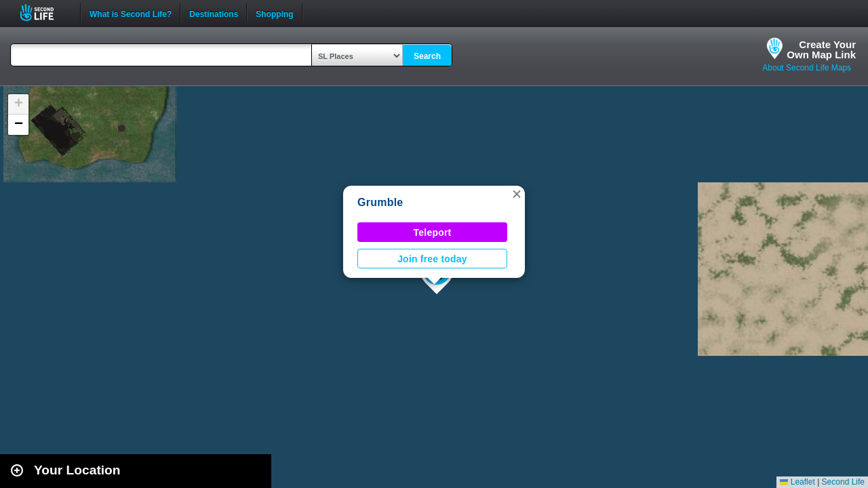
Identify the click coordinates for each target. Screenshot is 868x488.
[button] (517, 194)
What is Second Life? (131, 13)
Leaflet (797, 482)
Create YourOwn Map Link (821, 49)
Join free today (432, 259)
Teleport (433, 232)
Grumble (380, 202)
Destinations (214, 13)
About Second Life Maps (807, 68)
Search (427, 56)
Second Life (44, 13)
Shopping (274, 13)
